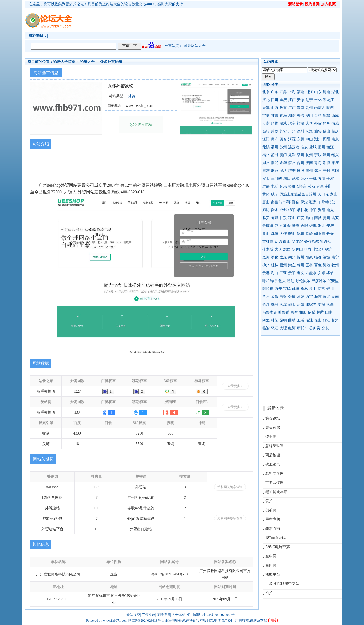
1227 (77, 391)
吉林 (318, 100)
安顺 (322, 273)
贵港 (266, 273)
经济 (304, 179)
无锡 (266, 147)
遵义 (301, 273)
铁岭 (309, 234)
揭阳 (326, 139)
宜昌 (320, 186)
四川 (275, 100)
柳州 (266, 265)
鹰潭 (296, 226)
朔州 (292, 257)
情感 (335, 123)
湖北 (335, 92)
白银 (283, 297)
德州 (309, 171)
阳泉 (309, 257)
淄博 (326, 163)
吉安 (335, 218)
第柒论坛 (273, 418)
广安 (301, 218)
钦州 (335, 265)
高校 (266, 131)
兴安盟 (333, 281)
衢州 (292, 163)
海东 (318, 297)
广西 (292, 108)
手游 (330, 179)
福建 (301, 92)
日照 (301, 171)
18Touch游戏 (275, 538)
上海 (292, 92)
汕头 (318, 131)
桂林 (275, 265)
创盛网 (271, 510)
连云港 (294, 147)
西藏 (335, 116)
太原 (283, 257)
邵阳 (292, 304)
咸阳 (296, 289)
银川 (330, 289)
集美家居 (273, 428)
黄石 (312, 186)
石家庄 (332, 194)
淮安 (304, 147)
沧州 (334, 202)
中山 (309, 139)
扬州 (322, 147)
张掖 (292, 297)
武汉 (296, 179)
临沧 (266, 328)
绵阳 (292, 210)
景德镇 (268, 226)
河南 (326, 92)
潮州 (318, 139)
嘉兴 (275, 163)
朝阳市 (320, 234)
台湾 (318, 116)
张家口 (315, 202)
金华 (283, 163)
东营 (266, 171)
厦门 (283, 155)
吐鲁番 (284, 312)
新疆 (326, 116)
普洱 (335, 320)
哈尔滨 (297, 242)
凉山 (292, 218)
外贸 (318, 123)
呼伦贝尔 (303, 281)
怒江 (275, 328)
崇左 (292, 265)
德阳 (313, 210)
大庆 (278, 249)
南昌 (318, 218)
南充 (330, 210)
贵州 (309, 108)
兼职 (275, 131)
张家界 (311, 304)
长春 (330, 234)
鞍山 (292, 234)
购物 (275, 123)
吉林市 (268, 242)
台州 (301, 163)
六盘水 (311, 273)
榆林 (304, 289)
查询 (170, 444)
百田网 (271, 565)
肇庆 (335, 131)
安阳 (266, 179)
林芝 (275, 320)
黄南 (335, 297)
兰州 (266, 297)
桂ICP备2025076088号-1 (220, 615)
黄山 (266, 234)
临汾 (318, 257)
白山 (287, 242)
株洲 (275, 304)
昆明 (283, 320)
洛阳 (335, 171)
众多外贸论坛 (111, 62)
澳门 (309, 116)
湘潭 (283, 304)
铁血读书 (273, 464)
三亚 (283, 273)
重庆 (283, 100)
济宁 (292, 171)
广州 (292, 131)
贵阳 (292, 273)
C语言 (302, 186)
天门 (321, 194)
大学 (309, 123)
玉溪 (301, 320)
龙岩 (292, 155)
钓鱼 (326, 123)
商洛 (322, 289)
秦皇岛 (276, 202)
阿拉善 (268, 289)
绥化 (275, 257)
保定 (304, 202)
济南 (309, 163)
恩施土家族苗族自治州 (298, 194)
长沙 (266, 304)
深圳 (301, 131)
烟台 (275, 171)
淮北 (322, 226)
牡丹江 (326, 242)
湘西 (330, 304)
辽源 (278, 242)
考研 (322, 179)
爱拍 (269, 501)
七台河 (318, 249)
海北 (326, 297)
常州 (275, 147)
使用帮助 (194, 615)
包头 (282, 281)
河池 (326, 265)
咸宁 (275, 194)
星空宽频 (273, 519)
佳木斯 (268, 249)
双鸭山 (297, 249)
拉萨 (320, 312)
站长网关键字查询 (230, 487)
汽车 (292, 123)
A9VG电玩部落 (278, 547)
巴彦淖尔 (319, 281)
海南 (301, 108)
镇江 (330, 147)
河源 (292, 139)
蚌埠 (313, 226)
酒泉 (301, 297)
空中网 (271, 556)
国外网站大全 (195, 46)
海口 (275, 273)
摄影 (292, 186)
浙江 (309, 92)
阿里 (266, 320)
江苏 (283, 92)
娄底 (322, 304)
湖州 (266, 163)
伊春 (308, 249)
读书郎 (271, 437)
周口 (287, 179)
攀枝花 (302, 210)
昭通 (309, 320)
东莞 (301, 139)
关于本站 (179, 615)
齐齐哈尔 (312, 242)
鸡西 (287, 249)
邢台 (296, 202)
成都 (283, 210)
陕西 (330, 108)
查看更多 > (235, 386)
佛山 (326, 131)
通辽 (291, 281)
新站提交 (133, 615)
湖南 (292, 116)
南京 (335, 139)
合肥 (304, 226)
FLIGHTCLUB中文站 (282, 584)
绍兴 (335, 155)
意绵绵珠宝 (275, 446)
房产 (275, 139)
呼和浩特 (270, 281)
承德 (325, 202)
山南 (329, 312)
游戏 (283, 123)
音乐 (283, 186)
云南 (266, 123)
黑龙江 (328, 100)
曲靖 (292, 320)
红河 (292, 328)
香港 (301, 116)
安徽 (301, 100)
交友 (325, 328)
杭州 (309, 155)
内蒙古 (320, 108)
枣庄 (335, 163)
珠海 (309, 131)
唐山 (266, 202)
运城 (326, 257)
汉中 (313, 289)
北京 (266, 92)
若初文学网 (275, 473)
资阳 (322, 210)
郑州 (318, 171)
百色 (318, 265)
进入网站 (145, 125)
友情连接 (164, 615)
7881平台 (273, 574)
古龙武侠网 (275, 483)
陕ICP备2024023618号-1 (146, 620)
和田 (303, 312)
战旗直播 (273, 529)
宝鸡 (287, 289)
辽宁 (309, 100)
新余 (287, 226)
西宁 (309, 297)
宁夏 (266, 116)
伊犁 (312, 312)
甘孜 (283, 218)
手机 (313, 179)
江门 (266, 139)
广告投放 (148, 615)
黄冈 (266, 194)
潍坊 (283, 171)
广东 (275, 92)
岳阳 (301, 304)
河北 (266, 100)
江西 (292, 100)
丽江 (326, 320)
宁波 (318, 155)
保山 (318, 320)
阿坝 (275, 218)
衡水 (275, 210)
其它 (283, 131)
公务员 (315, 328)
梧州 (283, 265)
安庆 (330, 226)
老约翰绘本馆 (276, 492)
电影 (275, 186)
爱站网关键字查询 (230, 518)
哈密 (294, 312)
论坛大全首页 (64, 62)
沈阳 (275, 234)
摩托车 (302, 328)
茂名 (283, 139)
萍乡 (278, 226)
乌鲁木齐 (270, 312)
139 (77, 412)
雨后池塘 (273, 455)
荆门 (329, 186)
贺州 (301, 265)
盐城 (313, 147)
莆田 (275, 155)
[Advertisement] (212, 20)
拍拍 (269, 593)
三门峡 (276, 179)
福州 (266, 155)
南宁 (335, 257)
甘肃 (275, 116)
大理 (283, 328)
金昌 (275, 297)
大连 (283, 234)
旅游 (301, 123)
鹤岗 (329, 249)
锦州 (301, 234)
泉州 (301, 155)
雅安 (266, 218)
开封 (326, 171)
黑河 (266, 257)
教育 (283, 108)
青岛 (318, 163)
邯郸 (287, 202)
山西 (275, 108)
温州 (326, 155)
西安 (278, 289)
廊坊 (266, 210)
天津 (266, 108)
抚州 (326, 218)
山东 (318, 92)
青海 (283, 116)
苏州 (283, 147)
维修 (266, 186)
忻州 (301, 257)
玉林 (309, 265)
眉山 (309, 218)
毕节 (330, 273)
